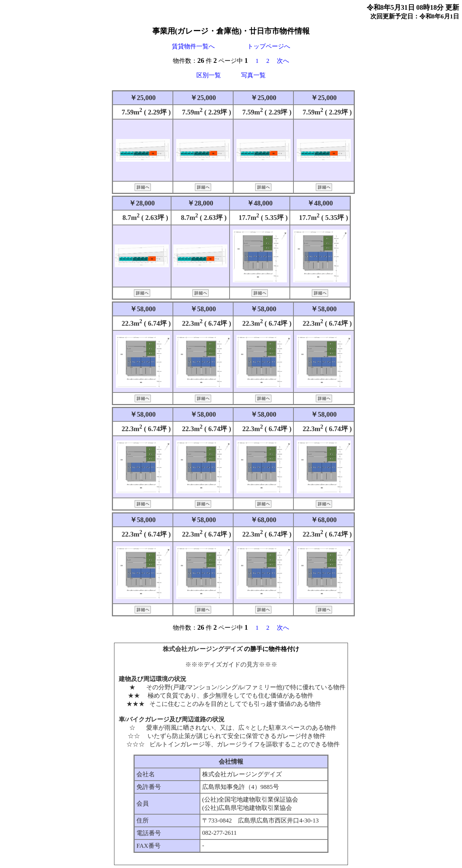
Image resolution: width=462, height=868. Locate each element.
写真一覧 (253, 75)
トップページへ (269, 46)
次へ (283, 61)
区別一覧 (209, 75)
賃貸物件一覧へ (193, 46)
